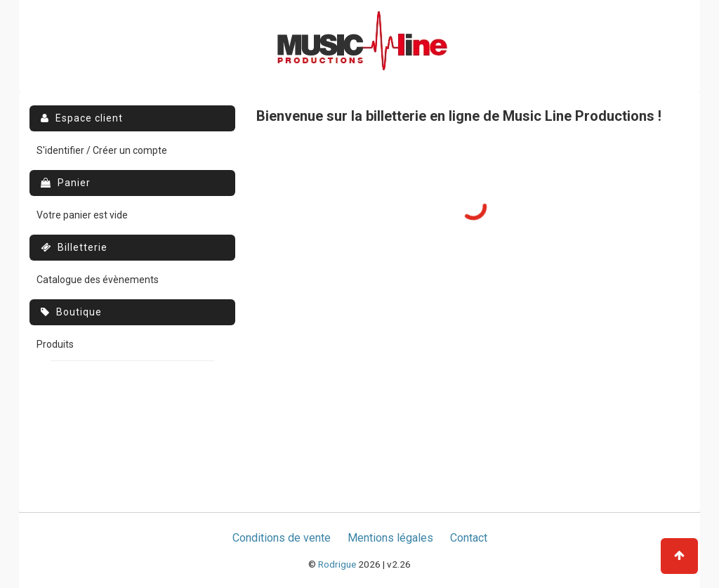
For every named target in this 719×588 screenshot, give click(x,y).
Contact (469, 538)
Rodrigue (337, 564)
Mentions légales (390, 538)
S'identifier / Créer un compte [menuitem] (102, 150)
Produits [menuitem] (55, 344)
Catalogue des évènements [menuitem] (98, 280)
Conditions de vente (282, 538)
